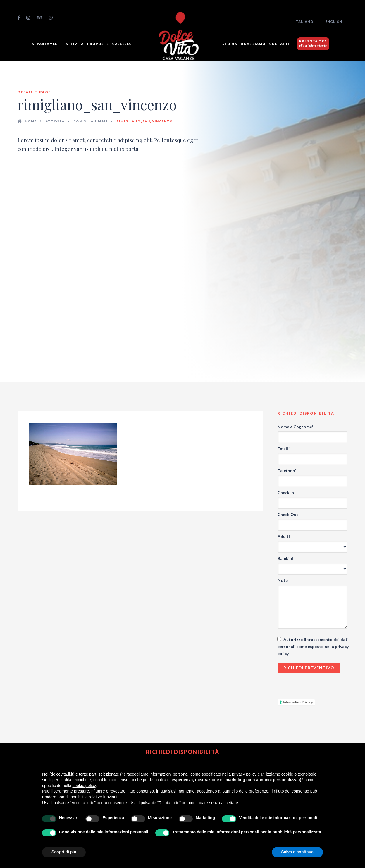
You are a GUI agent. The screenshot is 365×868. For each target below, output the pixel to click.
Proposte (98, 44)
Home (31, 121)
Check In (286, 493)
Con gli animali (91, 121)
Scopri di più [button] (64, 852)
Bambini (285, 558)
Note (283, 580)
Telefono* (287, 471)
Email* (284, 449)
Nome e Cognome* (295, 427)
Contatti (279, 44)
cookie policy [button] (84, 786)
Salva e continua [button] (297, 852)
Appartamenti (47, 44)
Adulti (284, 536)
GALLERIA (122, 44)
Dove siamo (253, 44)
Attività (75, 44)
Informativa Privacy (298, 702)
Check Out (288, 514)
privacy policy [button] (244, 774)
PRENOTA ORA (313, 43)
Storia (230, 44)
